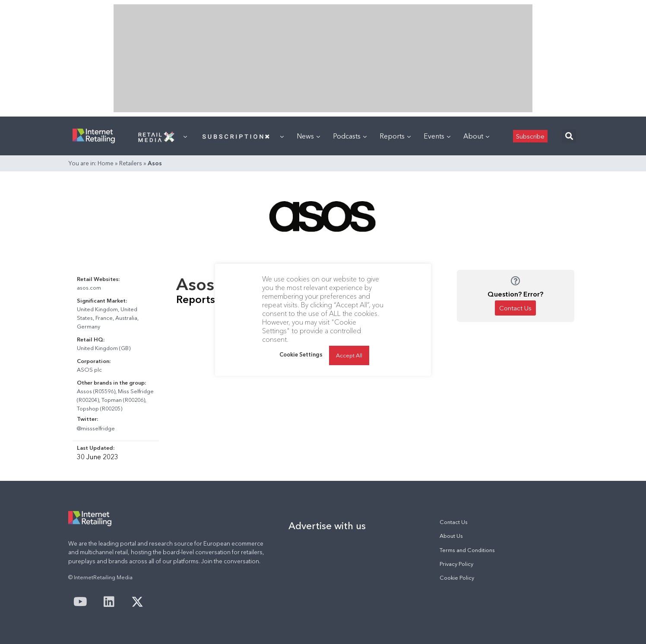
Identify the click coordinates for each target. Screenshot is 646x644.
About (476, 136)
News (308, 136)
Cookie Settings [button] (301, 354)
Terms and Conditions (467, 550)
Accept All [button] (349, 355)
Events (437, 136)
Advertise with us (327, 526)
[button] (569, 136)
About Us (451, 536)
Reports (395, 136)
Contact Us (454, 522)
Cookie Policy (457, 578)
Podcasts (350, 136)
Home (106, 163)
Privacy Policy (456, 564)
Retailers (131, 163)
